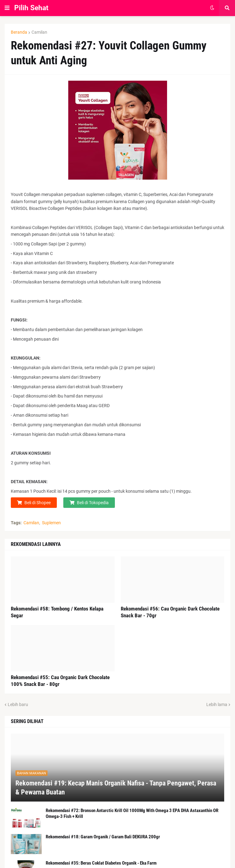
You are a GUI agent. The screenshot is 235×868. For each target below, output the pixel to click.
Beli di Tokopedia (93, 503)
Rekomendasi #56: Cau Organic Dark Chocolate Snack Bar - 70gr (170, 612)
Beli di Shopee (38, 503)
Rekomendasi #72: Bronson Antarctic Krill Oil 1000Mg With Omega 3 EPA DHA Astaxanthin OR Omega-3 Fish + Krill (132, 814)
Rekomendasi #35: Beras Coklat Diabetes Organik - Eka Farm (101, 863)
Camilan (39, 32)
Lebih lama (217, 704)
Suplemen (51, 523)
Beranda (19, 32)
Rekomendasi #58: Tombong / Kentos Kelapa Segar (57, 612)
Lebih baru (18, 704)
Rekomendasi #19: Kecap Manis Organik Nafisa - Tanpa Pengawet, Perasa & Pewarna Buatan (116, 788)
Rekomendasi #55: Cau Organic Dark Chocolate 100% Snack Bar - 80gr (60, 681)
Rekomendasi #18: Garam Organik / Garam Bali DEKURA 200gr (103, 837)
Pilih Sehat (31, 8)
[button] (7, 8)
